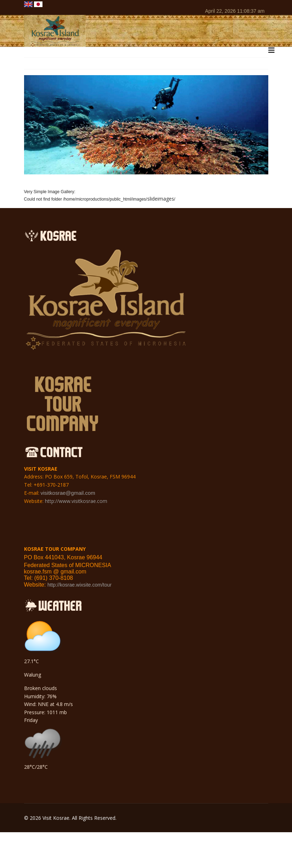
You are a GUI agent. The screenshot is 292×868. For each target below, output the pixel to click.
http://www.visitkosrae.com (76, 501)
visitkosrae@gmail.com (68, 493)
